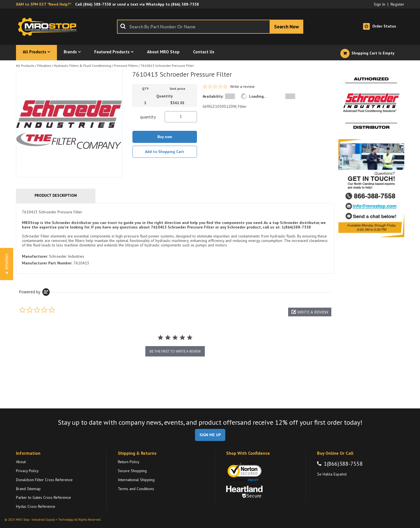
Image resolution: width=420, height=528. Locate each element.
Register (397, 4)
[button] (310, 312)
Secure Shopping (132, 471)
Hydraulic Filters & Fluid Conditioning (82, 66)
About (21, 462)
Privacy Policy (27, 471)
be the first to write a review (175, 351)
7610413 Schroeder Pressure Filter (167, 66)
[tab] (175, 238)
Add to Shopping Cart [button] (165, 152)
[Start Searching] (286, 27)
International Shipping (136, 480)
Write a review (242, 87)
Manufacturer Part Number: (47, 263)
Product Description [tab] (56, 195)
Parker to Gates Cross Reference (43, 497)
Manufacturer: (35, 256)
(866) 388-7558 (97, 4)
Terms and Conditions (136, 489)
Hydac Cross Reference (36, 506)
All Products (25, 66)
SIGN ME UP (210, 435)
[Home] (50, 27)
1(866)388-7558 (343, 464)
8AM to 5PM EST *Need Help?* (43, 4)
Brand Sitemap (28, 489)
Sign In (379, 4)
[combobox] (210, 27)
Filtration (44, 66)
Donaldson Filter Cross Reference (44, 480)
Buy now (165, 137)
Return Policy (129, 462)
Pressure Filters (126, 66)
